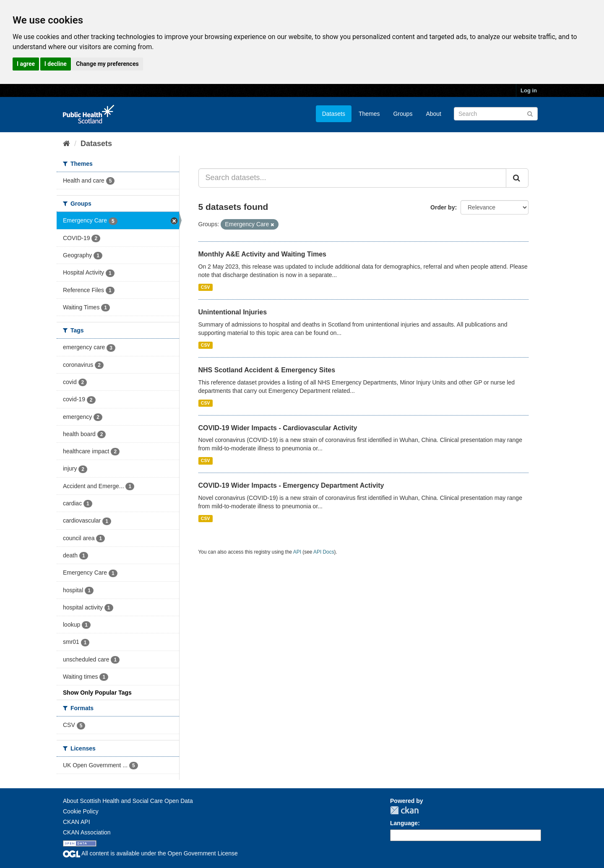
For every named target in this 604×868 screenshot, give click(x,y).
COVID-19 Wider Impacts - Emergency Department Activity (291, 485)
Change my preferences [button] (107, 64)
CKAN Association (87, 832)
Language (404, 823)
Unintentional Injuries (233, 312)
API (297, 552)
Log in (529, 90)
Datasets (334, 114)
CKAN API (77, 822)
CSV (206, 287)
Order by (443, 207)
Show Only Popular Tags (97, 693)
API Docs (324, 552)
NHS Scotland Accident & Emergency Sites (267, 370)
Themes (369, 114)
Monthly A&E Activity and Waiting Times (263, 254)
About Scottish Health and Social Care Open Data (128, 801)
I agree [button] (26, 64)
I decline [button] (56, 64)
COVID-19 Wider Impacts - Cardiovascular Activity (278, 428)
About (433, 114)
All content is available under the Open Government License (150, 853)
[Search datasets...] (353, 178)
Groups (403, 114)
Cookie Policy (81, 811)
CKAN (404, 810)
